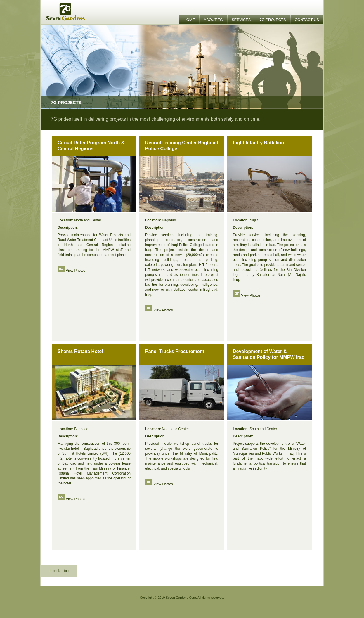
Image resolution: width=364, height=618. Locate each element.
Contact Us (307, 20)
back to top (59, 571)
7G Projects (273, 20)
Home (189, 20)
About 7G (213, 20)
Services (241, 20)
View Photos (76, 271)
